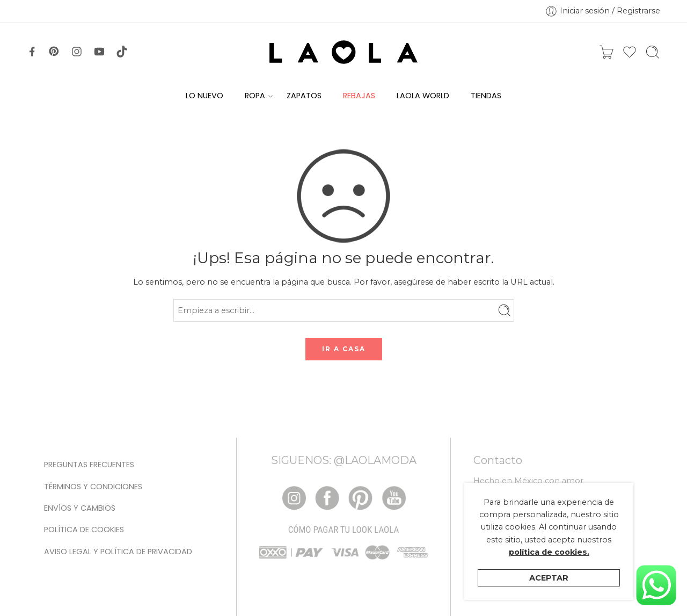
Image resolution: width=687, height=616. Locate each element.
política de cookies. (549, 552)
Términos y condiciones (93, 487)
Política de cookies (84, 530)
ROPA (255, 96)
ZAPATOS (304, 96)
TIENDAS (486, 96)
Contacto (498, 460)
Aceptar (549, 578)
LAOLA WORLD (423, 96)
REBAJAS (359, 96)
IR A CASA (344, 349)
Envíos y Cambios (80, 508)
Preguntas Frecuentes (89, 465)
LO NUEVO (204, 96)
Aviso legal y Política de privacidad (118, 552)
